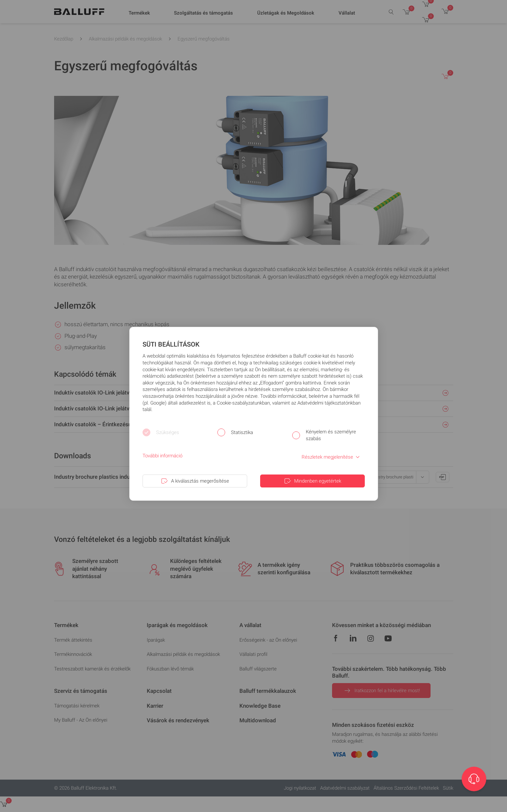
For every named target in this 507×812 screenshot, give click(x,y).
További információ (162, 456)
